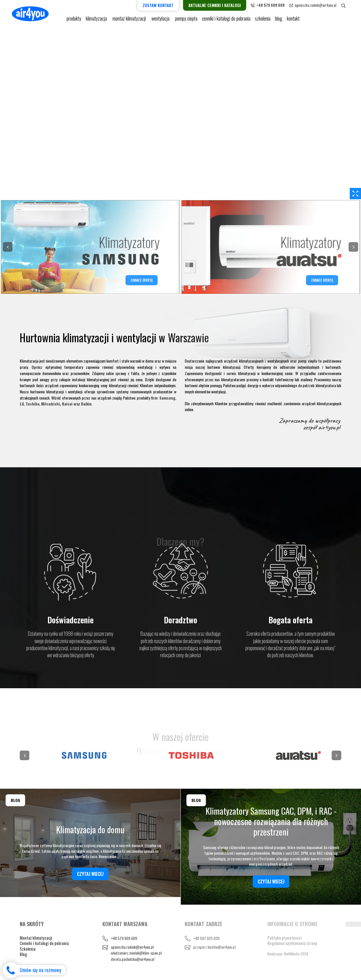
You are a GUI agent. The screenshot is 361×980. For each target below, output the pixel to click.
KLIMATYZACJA (97, 20)
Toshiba (33, 404)
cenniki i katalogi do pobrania (226, 20)
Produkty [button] (74, 20)
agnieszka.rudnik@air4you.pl (320, 5)
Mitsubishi (50, 404)
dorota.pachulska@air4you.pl (133, 959)
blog (279, 20)
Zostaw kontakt (163, 5)
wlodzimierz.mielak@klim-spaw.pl (136, 953)
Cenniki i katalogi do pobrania (44, 943)
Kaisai (67, 404)
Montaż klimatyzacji (130, 20)
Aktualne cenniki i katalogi (219, 5)
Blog (23, 954)
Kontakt (293, 20)
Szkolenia (263, 20)
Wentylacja (161, 20)
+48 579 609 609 (124, 938)
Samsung (167, 398)
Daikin (86, 404)
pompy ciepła (186, 20)
